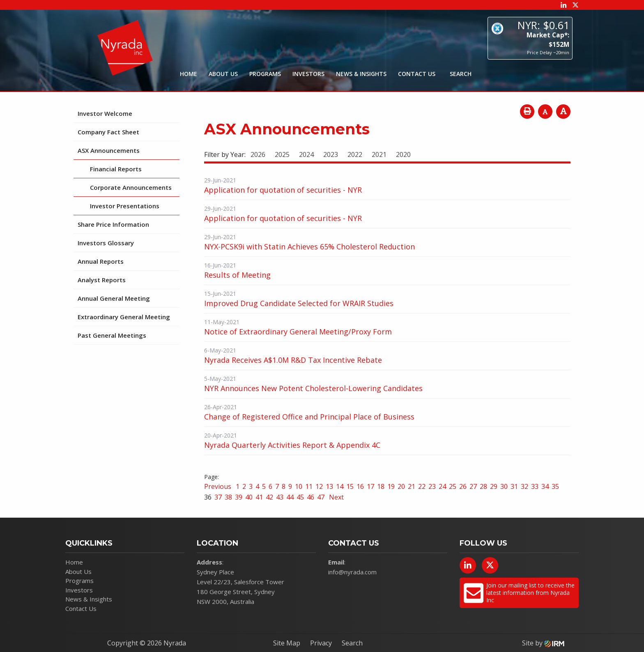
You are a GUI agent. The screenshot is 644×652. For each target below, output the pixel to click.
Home (189, 74)
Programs (265, 74)
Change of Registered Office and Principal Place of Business (309, 417)
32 (524, 486)
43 (280, 497)
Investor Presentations (125, 206)
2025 (282, 154)
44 (290, 497)
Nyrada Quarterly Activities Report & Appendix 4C (292, 445)
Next (336, 497)
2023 (331, 154)
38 (228, 497)
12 (319, 486)
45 (300, 497)
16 (360, 486)
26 (463, 486)
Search (352, 643)
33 (535, 486)
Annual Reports (101, 261)
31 (514, 486)
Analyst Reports (102, 280)
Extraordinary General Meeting (124, 317)
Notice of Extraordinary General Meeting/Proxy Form (298, 332)
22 (422, 486)
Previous (218, 486)
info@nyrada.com (352, 572)
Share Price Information (113, 224)
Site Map (287, 643)
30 (504, 486)
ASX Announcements (109, 150)
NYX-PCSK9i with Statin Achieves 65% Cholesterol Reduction (309, 247)
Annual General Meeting (114, 298)
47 (321, 497)
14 (340, 486)
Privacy (321, 643)
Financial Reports (116, 169)
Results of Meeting (237, 275)
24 (442, 486)
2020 (403, 154)
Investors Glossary (106, 243)
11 (309, 486)
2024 (306, 154)
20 (401, 486)
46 (310, 497)
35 (555, 486)
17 (370, 486)
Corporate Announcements (131, 187)
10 (299, 486)
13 (329, 486)
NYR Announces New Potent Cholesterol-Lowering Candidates (313, 388)
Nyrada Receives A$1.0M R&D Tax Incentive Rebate (293, 360)
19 (391, 486)
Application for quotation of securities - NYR (283, 190)
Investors (308, 74)
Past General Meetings (112, 335)
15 (350, 486)
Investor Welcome (105, 113)
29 (494, 486)
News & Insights (361, 74)
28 (483, 486)
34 (545, 486)
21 (412, 486)
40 (249, 497)
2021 (379, 154)
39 (239, 497)
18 (381, 486)
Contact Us (417, 74)
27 (473, 486)
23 (432, 486)
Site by (543, 643)
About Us (223, 74)
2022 (355, 154)
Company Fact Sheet (108, 132)
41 (259, 497)
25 (453, 486)
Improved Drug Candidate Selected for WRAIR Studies (299, 303)
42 (269, 497)
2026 (258, 154)
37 (218, 497)
